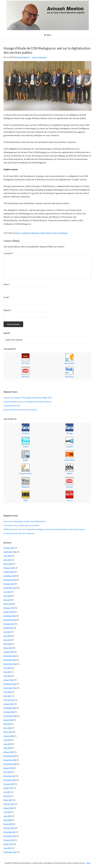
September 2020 (10, 716)
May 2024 (7, 600)
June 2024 (8, 596)
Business (17, 233)
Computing (26, 233)
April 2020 (8, 728)
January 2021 (9, 704)
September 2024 (10, 588)
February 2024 (9, 608)
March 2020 (8, 732)
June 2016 (8, 816)
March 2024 (8, 604)
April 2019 (8, 748)
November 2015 (10, 836)
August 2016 (8, 808)
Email (7, 297)
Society (54, 233)
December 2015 (10, 832)
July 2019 (7, 740)
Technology (63, 233)
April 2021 (8, 696)
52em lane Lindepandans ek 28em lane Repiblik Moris (25, 521)
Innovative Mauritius (12, 406)
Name (7, 284)
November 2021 (10, 684)
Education (35, 233)
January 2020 (9, 736)
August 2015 (8, 844)
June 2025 (8, 556)
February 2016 (9, 828)
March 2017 (8, 800)
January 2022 (9, 680)
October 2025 (9, 548)
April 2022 (8, 676)
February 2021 (9, 700)
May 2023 (7, 640)
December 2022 (10, 656)
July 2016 (7, 812)
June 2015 (8, 848)
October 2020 (9, 712)
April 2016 (8, 820)
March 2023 (8, 648)
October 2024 (9, 584)
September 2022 (10, 664)
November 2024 (10, 580)
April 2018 (8, 772)
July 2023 (7, 632)
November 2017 (10, 780)
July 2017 (7, 792)
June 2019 (8, 744)
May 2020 (7, 724)
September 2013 (10, 852)
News (48, 233)
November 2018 (10, 760)
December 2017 (10, 776)
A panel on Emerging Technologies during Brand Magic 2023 (28, 398)
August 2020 (8, 720)
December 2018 (10, 756)
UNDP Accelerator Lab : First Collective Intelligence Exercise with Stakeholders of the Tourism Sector (44, 529)
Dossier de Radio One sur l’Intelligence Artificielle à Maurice (27, 402)
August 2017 (8, 788)
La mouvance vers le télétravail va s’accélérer (22, 525)
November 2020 (10, 708)
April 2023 (8, 644)
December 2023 (10, 616)
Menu (49, 35)
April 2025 (8, 560)
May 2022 (7, 672)
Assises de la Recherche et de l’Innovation (20, 410)
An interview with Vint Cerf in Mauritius (19, 533)
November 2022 (10, 660)
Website (7, 310)
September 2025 (10, 552)
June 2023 (8, 636)
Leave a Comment (39, 57)
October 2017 (9, 784)
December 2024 (10, 576)
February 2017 (9, 804)
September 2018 (10, 764)
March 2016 (8, 824)
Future (43, 233)
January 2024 (9, 612)
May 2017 (7, 796)
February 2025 (9, 568)
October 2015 (9, 840)
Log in (88, 863)
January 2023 (9, 652)
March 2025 (8, 564)
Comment (9, 253)
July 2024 (7, 592)
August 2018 (8, 768)
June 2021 (8, 692)
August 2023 (8, 628)
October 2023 (9, 624)
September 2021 (10, 688)
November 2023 (10, 620)
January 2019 (9, 752)
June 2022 (8, 668)
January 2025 (9, 572)
